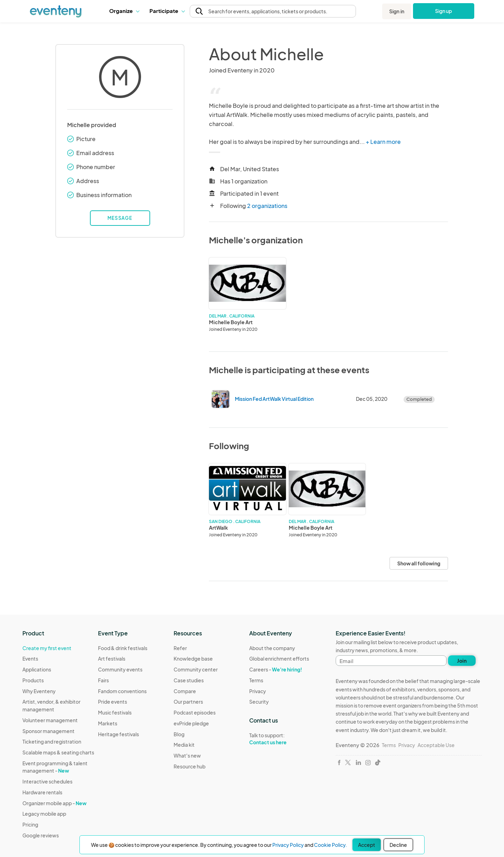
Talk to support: (279, 739)
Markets (108, 723)
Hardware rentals (42, 792)
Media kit (184, 745)
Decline (398, 845)
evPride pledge (191, 723)
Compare (185, 691)
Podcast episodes (195, 712)
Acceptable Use (436, 745)
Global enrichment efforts (279, 659)
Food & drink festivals (123, 648)
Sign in (397, 11)
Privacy (258, 691)
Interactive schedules (47, 781)
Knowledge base (193, 659)
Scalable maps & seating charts (58, 752)
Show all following (419, 563)
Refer (180, 648)
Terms (256, 680)
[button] (124, 11)
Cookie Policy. (330, 845)
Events (30, 659)
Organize (124, 11)
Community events (120, 669)
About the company (272, 648)
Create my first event (47, 648)
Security (259, 702)
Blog (179, 734)
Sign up (444, 11)
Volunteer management (50, 720)
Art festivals (112, 659)
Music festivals (115, 712)
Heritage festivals (118, 734)
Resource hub (190, 766)
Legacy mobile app (44, 814)
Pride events (113, 702)
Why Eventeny (39, 691)
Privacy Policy (288, 845)
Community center (196, 669)
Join (462, 661)
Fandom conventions (122, 691)
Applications (37, 669)
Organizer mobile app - (54, 803)
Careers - (276, 669)
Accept (367, 845)
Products (33, 680)
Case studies (189, 680)
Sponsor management (48, 731)
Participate (167, 11)
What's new (187, 755)
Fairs (103, 680)
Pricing (30, 824)
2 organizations (267, 206)
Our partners (188, 702)
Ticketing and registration (52, 741)
